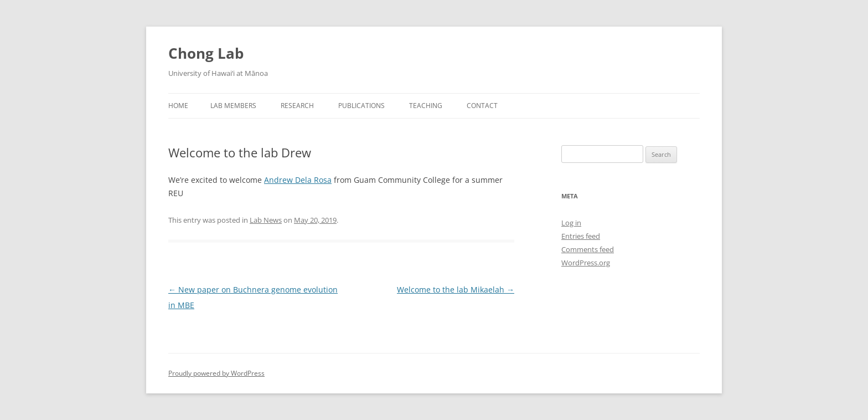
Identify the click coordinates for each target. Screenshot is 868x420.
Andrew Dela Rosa (298, 180)
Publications (361, 106)
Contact (482, 106)
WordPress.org (586, 263)
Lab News (266, 220)
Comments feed (588, 249)
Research (297, 106)
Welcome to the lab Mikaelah (456, 290)
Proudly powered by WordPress (216, 373)
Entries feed (581, 236)
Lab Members (233, 106)
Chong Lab (206, 53)
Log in (571, 223)
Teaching (426, 106)
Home (178, 106)
